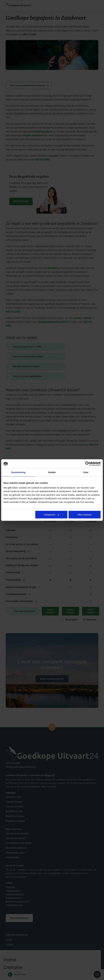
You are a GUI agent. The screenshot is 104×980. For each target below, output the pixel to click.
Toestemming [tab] (18, 472)
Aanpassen (51, 515)
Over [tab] (86, 472)
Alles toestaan (84, 515)
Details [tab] (52, 472)
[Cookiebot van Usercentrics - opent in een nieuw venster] (88, 464)
